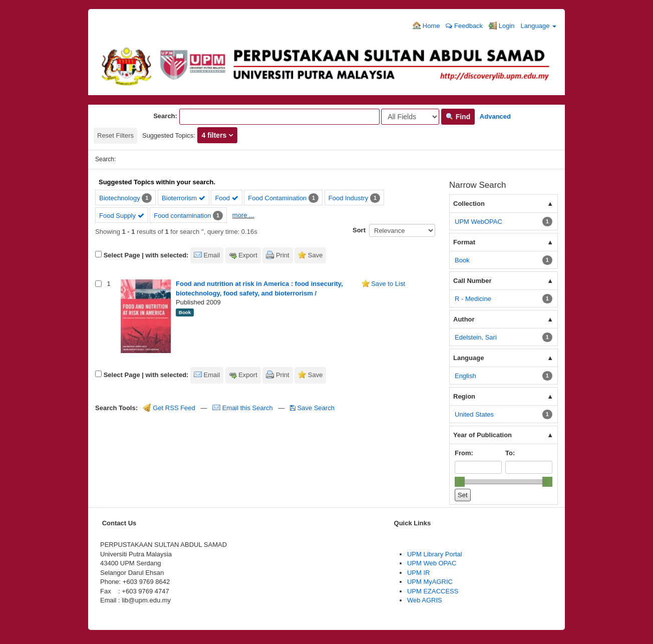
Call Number (472, 281)
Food (226, 198)
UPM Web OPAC (432, 563)
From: (464, 453)
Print (283, 255)
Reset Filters (115, 135)
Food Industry (349, 198)
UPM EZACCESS (433, 591)
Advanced (495, 116)
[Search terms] (279, 117)
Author (464, 319)
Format (464, 242)
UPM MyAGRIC (430, 582)
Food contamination (182, 216)
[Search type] (410, 117)
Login (502, 26)
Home (426, 26)
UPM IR (419, 573)
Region (464, 396)
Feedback (464, 26)
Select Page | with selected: (146, 255)
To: (510, 453)
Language (539, 26)
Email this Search (243, 408)
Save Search (312, 408)
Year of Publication (482, 435)
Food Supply (122, 216)
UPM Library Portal (435, 554)
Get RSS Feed (169, 408)
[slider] (460, 482)
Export (248, 255)
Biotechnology (120, 198)
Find (458, 117)
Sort (359, 230)
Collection (469, 204)
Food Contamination (277, 198)
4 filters (215, 135)
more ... (243, 215)
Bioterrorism (184, 198)
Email (212, 255)
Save (315, 255)
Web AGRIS (425, 600)
